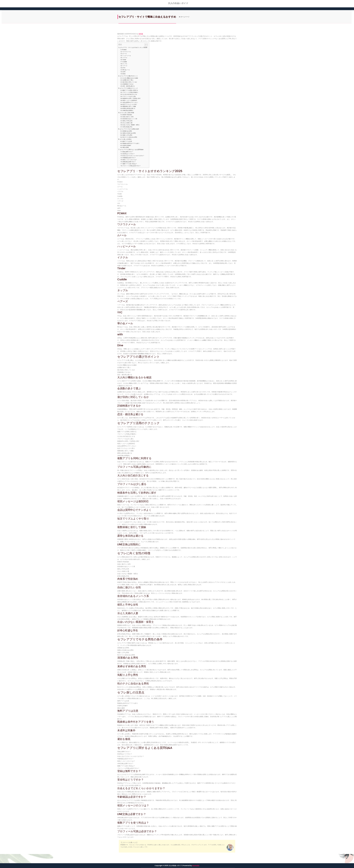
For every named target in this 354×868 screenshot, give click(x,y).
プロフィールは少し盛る (129, 96)
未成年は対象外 (127, 145)
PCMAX (124, 50)
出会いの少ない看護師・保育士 (131, 125)
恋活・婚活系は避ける (129, 86)
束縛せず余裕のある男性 (129, 133)
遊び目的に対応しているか (130, 82)
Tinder (124, 60)
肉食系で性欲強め (127, 115)
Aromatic (196, 866)
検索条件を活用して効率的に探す (132, 98)
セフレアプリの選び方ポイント (129, 76)
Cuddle (125, 62)
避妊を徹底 (126, 147)
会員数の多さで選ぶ (128, 80)
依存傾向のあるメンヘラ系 (130, 119)
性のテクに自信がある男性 (130, 137)
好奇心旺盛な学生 (128, 127)
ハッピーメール (127, 56)
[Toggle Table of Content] (145, 45)
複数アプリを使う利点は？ (130, 164)
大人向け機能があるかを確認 (130, 78)
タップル (125, 64)
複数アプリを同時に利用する (130, 90)
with (124, 72)
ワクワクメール (127, 52)
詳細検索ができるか (128, 84)
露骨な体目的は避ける (129, 108)
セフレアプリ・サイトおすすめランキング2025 (133, 47)
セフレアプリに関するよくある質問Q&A (132, 150)
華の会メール (126, 70)
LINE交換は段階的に (128, 110)
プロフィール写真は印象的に (130, 92)
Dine (124, 74)
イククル (125, 58)
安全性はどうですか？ (129, 154)
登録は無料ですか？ (128, 152)
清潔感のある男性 (127, 131)
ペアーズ (125, 66)
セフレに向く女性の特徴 (127, 113)
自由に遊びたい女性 (128, 117)
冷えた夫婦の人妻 (128, 123)
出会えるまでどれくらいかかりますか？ (133, 156)
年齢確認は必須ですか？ (129, 158)
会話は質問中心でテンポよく (130, 102)
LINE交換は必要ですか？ (129, 162)
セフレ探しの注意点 (126, 139)
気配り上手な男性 (127, 135)
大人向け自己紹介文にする (130, 94)
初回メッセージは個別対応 (130, 100)
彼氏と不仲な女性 (128, 121)
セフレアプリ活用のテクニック (129, 88)
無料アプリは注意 (127, 141)
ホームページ (219, 17)
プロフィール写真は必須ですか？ (132, 166)
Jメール (125, 54)
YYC (124, 68)
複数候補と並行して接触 (129, 106)
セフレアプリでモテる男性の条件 (129, 129)
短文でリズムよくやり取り (130, 104)
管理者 (141, 34)
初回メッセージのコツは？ (130, 160)
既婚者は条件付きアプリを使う (131, 143)
